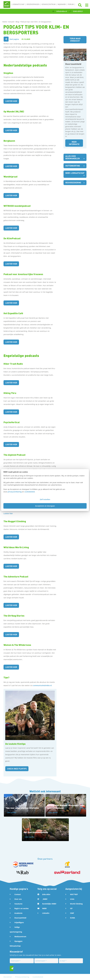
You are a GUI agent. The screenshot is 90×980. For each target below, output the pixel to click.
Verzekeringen (33, 4)
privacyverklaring (15, 492)
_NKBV (45, 899)
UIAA (72, 899)
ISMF (72, 913)
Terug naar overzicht (75, 40)
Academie (18, 913)
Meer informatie (74, 143)
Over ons (18, 899)
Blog (18, 22)
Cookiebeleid (38, 977)
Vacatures (18, 904)
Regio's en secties (22, 908)
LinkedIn (46, 913)
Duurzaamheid (20, 918)
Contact (18, 894)
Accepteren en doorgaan (45, 506)
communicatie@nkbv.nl (42, 685)
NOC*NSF (74, 894)
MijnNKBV (62, 4)
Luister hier (11, 101)
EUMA (73, 918)
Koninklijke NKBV (49, 904)
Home (5, 22)
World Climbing (76, 904)
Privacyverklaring (22, 977)
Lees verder (11, 812)
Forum (71, 4)
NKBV (44, 908)
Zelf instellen (45, 499)
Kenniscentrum (49, 4)
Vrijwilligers (19, 922)
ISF (71, 908)
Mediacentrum (20, 937)
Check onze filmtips (17, 769)
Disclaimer (8, 977)
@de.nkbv (46, 894)
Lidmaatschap (18, 4)
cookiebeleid (30, 492)
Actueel (11, 22)
